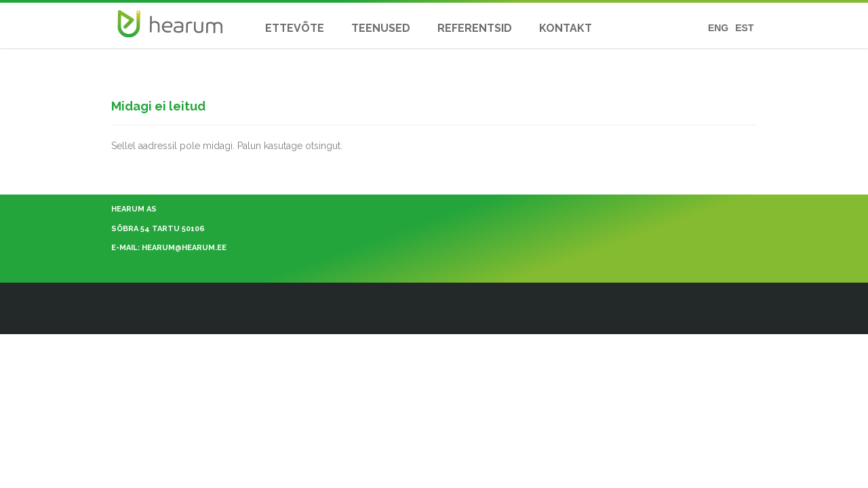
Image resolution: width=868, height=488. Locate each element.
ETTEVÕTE (295, 28)
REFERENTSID (475, 28)
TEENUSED (381, 28)
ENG (718, 28)
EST (744, 28)
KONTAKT (566, 28)
